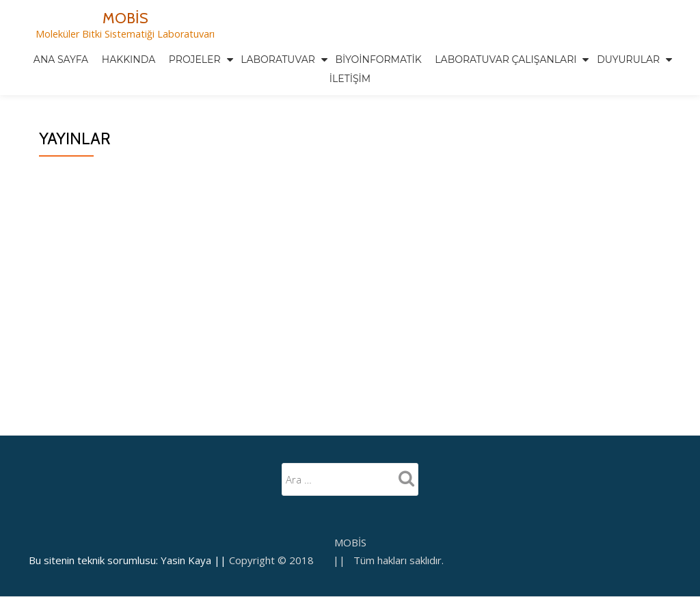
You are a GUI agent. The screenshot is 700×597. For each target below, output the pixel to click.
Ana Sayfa (61, 59)
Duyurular (628, 59)
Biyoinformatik (379, 59)
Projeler (195, 59)
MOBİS (125, 18)
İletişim (350, 79)
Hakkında (129, 59)
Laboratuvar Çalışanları (506, 59)
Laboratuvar (278, 59)
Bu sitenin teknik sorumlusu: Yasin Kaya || (129, 503)
